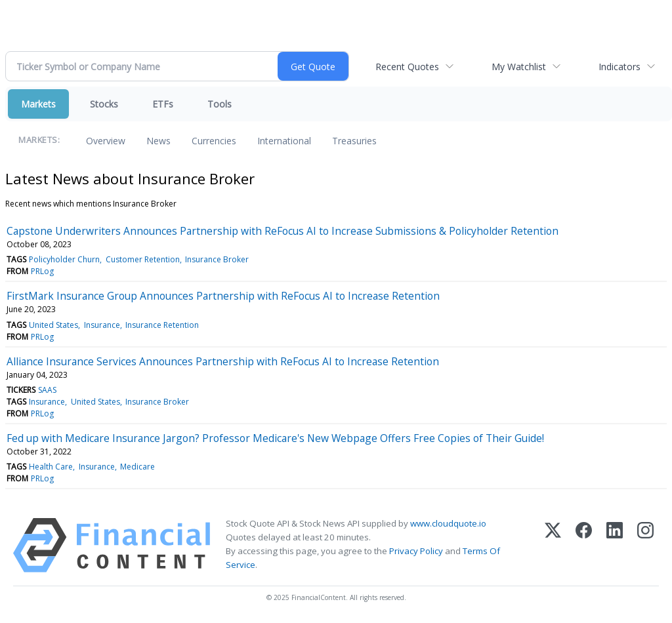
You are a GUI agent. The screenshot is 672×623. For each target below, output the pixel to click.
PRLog (42, 271)
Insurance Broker (217, 259)
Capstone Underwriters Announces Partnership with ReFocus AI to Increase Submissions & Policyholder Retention (283, 231)
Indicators (619, 67)
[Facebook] (584, 545)
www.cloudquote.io (448, 523)
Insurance (102, 325)
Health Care (51, 467)
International (284, 141)
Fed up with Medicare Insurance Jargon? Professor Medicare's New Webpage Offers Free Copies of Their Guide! (275, 438)
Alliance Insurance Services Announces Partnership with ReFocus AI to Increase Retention (223, 361)
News (158, 141)
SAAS (47, 390)
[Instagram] (645, 545)
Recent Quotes (407, 67)
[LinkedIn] (615, 545)
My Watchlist (519, 67)
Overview (106, 141)
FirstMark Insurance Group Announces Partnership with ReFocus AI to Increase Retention (223, 296)
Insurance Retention (162, 325)
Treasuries (354, 141)
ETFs (163, 104)
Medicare (137, 467)
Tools (220, 104)
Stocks (104, 104)
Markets (38, 104)
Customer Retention (143, 259)
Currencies (214, 141)
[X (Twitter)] (553, 545)
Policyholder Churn (64, 259)
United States (53, 325)
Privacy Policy (416, 551)
